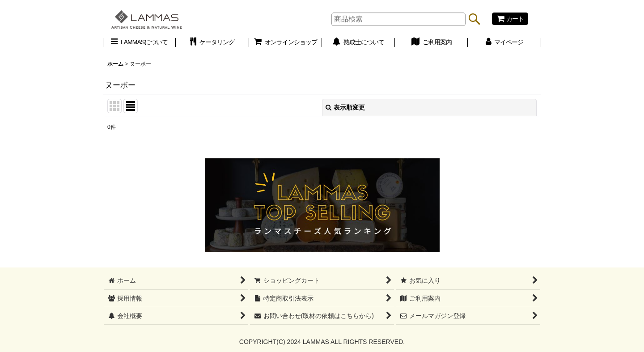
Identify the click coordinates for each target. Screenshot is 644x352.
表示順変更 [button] (345, 107)
